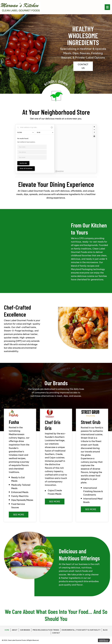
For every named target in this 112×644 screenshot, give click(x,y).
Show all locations (26, 168)
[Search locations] (33, 127)
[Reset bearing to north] (94, 132)
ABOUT (15, 630)
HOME (7, 630)
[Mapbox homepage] (59, 171)
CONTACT (56, 633)
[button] (83, 66)
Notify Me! (23, 163)
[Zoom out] (94, 130)
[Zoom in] (94, 127)
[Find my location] (94, 136)
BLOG (105, 630)
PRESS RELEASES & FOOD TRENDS (46, 630)
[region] (76, 149)
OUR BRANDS (25, 630)
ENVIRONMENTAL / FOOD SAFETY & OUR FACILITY (81, 630)
